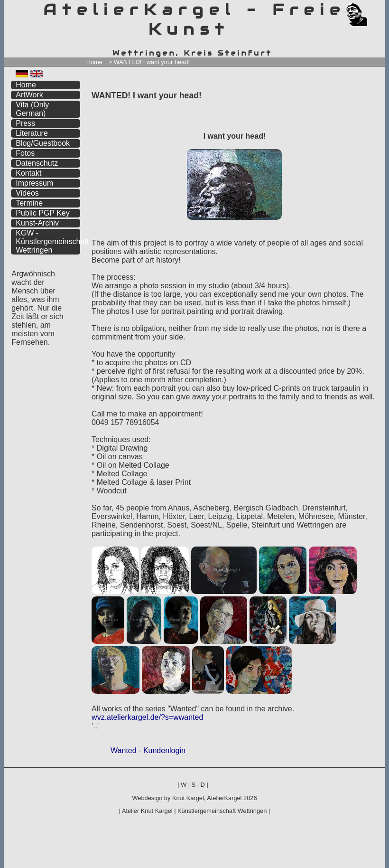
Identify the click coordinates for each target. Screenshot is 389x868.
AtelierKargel (224, 798)
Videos (27, 193)
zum (378, 8)
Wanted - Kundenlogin (148, 750)
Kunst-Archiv (37, 223)
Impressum (34, 183)
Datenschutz (37, 163)
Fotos (25, 153)
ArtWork (29, 95)
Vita (32, 109)
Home (94, 62)
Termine (29, 203)
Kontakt (28, 173)
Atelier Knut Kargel (147, 811)
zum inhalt (372, 8)
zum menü (367, 8)
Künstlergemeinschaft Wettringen (222, 811)
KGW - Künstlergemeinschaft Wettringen (48, 241)
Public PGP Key (43, 213)
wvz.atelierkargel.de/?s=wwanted (147, 717)
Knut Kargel (188, 798)
